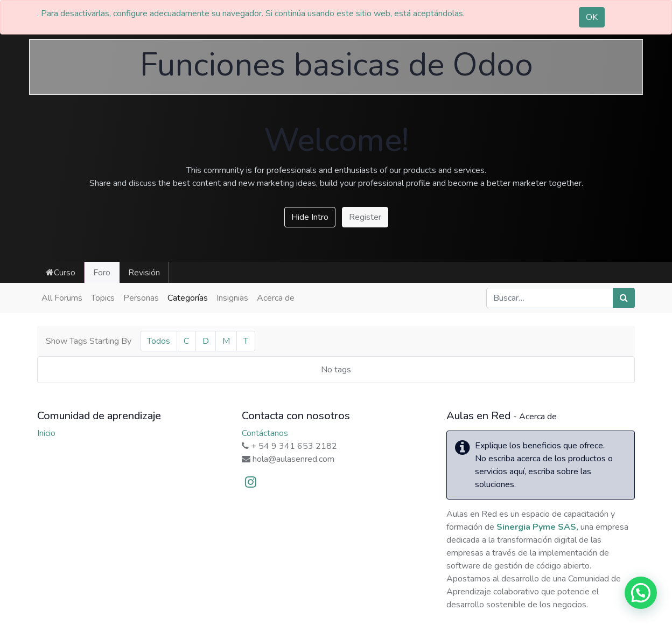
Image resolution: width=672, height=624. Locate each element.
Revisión (144, 273)
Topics (103, 298)
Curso (61, 273)
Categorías (188, 298)
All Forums (62, 298)
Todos (159, 341)
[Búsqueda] (624, 298)
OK (592, 17)
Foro (102, 273)
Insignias (232, 298)
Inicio (46, 433)
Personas (141, 298)
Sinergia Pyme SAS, (537, 527)
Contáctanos (265, 433)
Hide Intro (310, 217)
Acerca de (276, 298)
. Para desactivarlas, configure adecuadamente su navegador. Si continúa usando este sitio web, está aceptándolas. (251, 13)
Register (365, 217)
